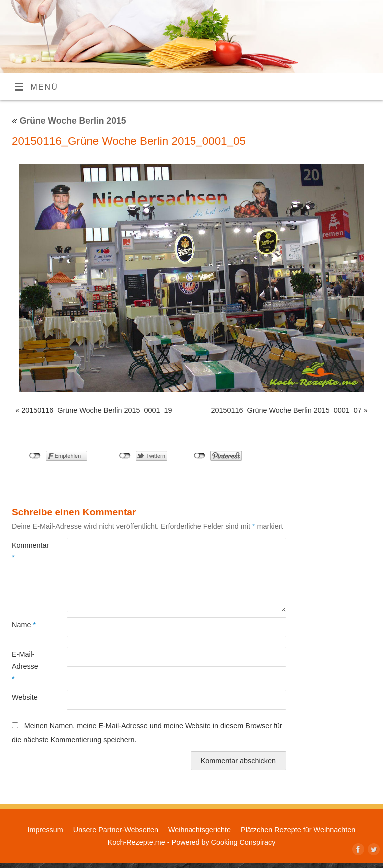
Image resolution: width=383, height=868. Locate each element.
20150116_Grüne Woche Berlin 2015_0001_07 (286, 410)
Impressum (46, 830)
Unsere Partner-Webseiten (116, 830)
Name (24, 625)
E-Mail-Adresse (25, 666)
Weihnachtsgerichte (199, 830)
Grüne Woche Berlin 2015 (69, 121)
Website (25, 697)
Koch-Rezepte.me (136, 842)
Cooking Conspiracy (244, 842)
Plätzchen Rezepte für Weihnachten (298, 830)
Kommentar (26, 551)
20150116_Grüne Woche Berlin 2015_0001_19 (96, 410)
